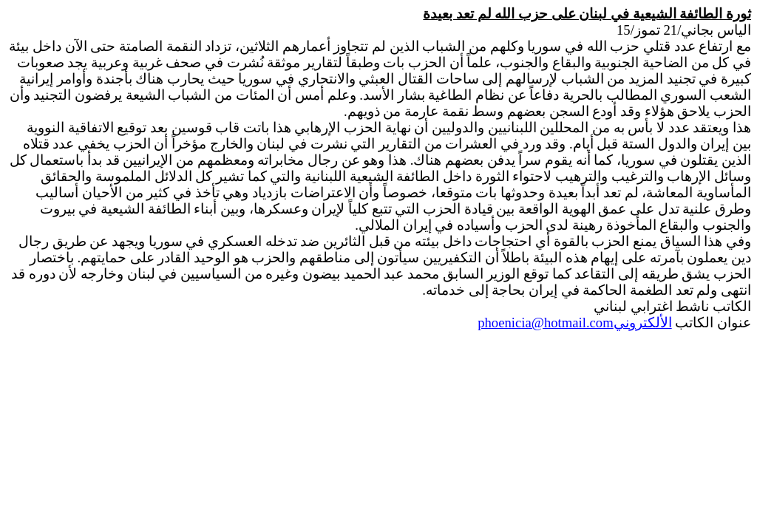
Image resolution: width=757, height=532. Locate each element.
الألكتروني (574, 323)
